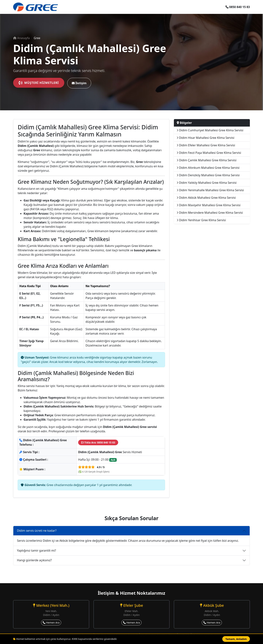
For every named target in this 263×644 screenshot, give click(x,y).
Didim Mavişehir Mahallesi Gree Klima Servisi (209, 205)
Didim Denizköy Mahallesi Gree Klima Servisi (208, 175)
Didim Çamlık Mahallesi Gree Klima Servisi (207, 160)
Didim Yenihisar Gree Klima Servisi (201, 220)
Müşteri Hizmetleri (39, 83)
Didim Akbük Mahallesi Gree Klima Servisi (206, 198)
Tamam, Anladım (236, 639)
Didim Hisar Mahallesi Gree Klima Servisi (206, 138)
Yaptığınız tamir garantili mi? (37, 550)
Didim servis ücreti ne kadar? (37, 531)
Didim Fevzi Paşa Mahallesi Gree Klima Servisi (209, 153)
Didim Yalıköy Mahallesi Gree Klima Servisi (207, 183)
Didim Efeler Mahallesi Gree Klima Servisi (206, 145)
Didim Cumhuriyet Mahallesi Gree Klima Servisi (210, 130)
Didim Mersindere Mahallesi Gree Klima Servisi (210, 213)
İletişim (79, 83)
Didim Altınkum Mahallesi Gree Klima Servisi (208, 168)
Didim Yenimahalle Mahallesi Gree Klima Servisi (210, 190)
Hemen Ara (51, 623)
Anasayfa (21, 38)
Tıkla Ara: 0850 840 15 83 (98, 442)
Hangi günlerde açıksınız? (34, 560)
